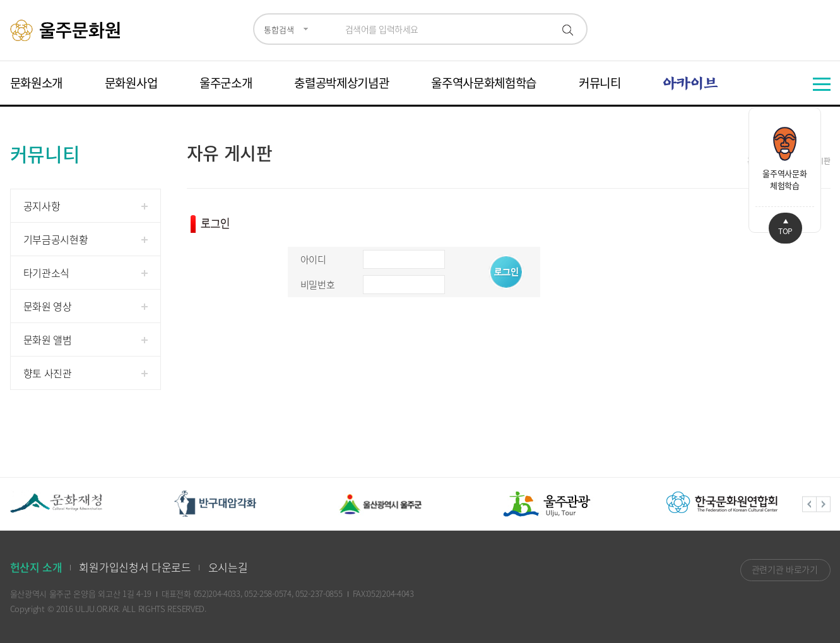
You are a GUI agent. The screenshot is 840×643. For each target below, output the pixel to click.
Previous (809, 504)
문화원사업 (131, 83)
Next (824, 504)
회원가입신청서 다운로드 (135, 567)
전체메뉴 (822, 84)
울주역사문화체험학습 (484, 83)
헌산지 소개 (36, 567)
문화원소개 (37, 83)
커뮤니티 (600, 83)
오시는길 (228, 567)
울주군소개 (226, 83)
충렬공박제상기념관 (341, 83)
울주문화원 (67, 30)
